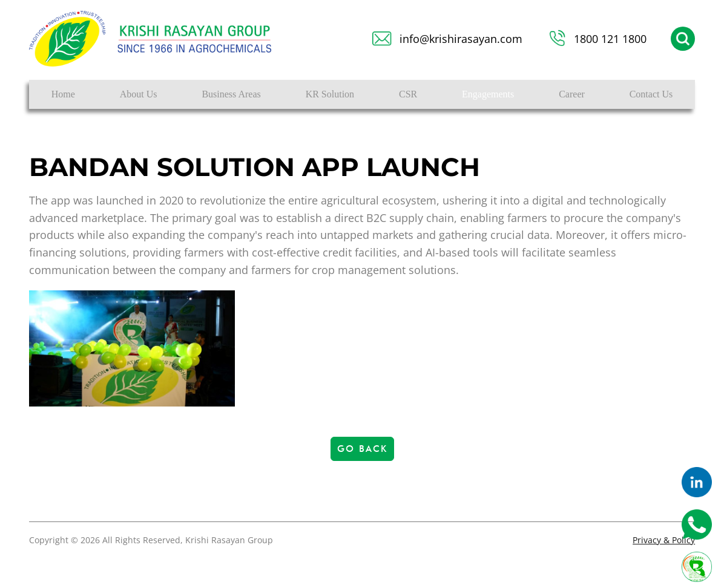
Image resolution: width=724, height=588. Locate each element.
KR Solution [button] (330, 94)
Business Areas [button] (231, 94)
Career (572, 94)
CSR (408, 94)
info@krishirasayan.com (461, 39)
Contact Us (651, 94)
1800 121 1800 (610, 39)
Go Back (362, 449)
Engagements (488, 94)
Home (63, 94)
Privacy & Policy (664, 540)
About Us (139, 94)
